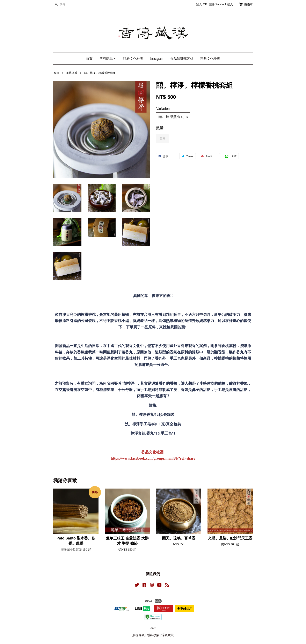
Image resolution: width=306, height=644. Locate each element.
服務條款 (138, 635)
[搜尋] (66, 4)
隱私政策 (153, 635)
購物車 (248, 4)
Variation (163, 109)
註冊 (212, 4)
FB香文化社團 (133, 59)
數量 (160, 128)
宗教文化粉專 (210, 59)
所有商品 (108, 59)
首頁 (89, 59)
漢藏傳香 (72, 73)
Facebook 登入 (224, 4)
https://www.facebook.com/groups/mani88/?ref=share (153, 458)
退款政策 (168, 635)
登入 (199, 4)
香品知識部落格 (182, 59)
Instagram (157, 59)
